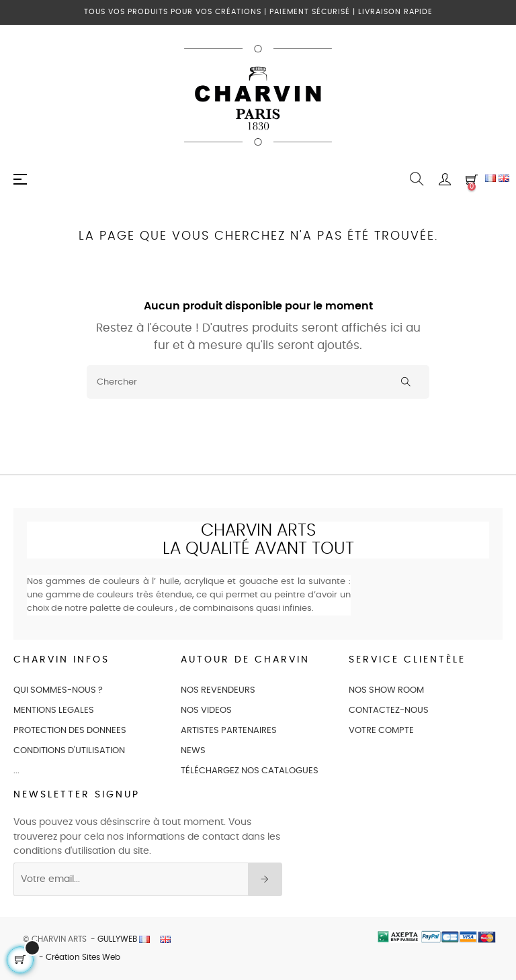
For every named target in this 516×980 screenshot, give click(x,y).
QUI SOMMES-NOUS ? (58, 690)
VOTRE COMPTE (381, 731)
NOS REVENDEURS (218, 690)
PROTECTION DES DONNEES (70, 731)
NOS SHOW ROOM (386, 690)
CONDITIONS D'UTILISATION (69, 751)
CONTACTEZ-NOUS (389, 710)
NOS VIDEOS (206, 710)
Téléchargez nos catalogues (250, 771)
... (16, 771)
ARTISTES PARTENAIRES (229, 731)
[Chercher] (258, 382)
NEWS (193, 751)
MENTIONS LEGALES (54, 710)
